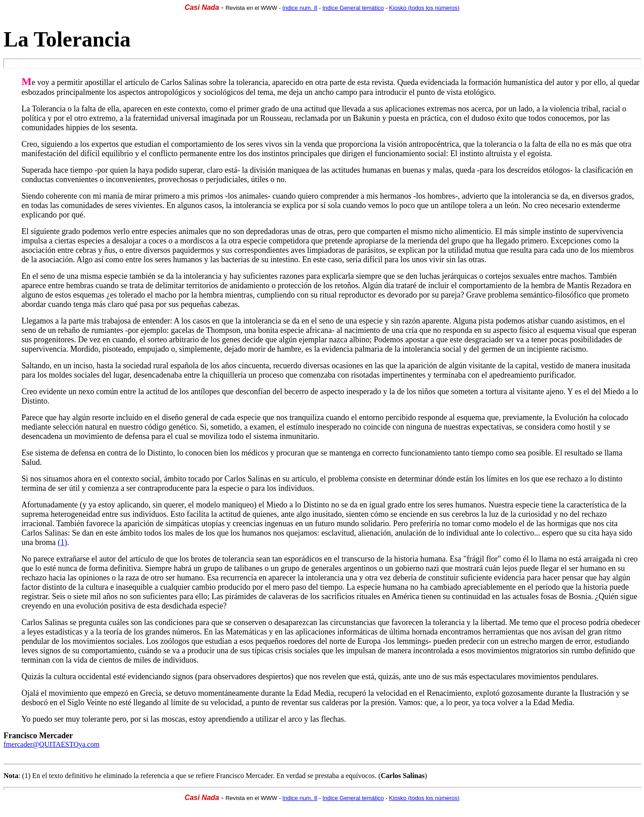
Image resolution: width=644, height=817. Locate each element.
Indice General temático (353, 8)
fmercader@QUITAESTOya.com (51, 744)
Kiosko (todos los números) (424, 8)
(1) (62, 542)
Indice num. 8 (300, 8)
